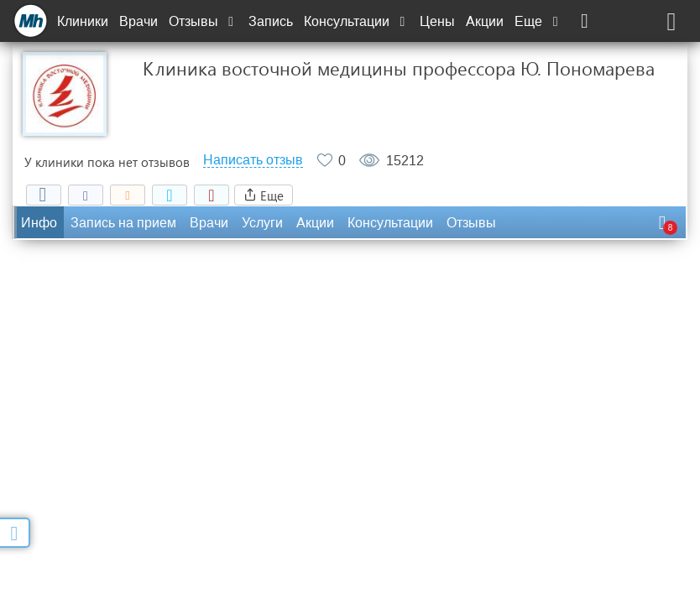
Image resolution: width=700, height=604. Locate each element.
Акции (485, 21)
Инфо (39, 223)
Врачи (138, 21)
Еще (538, 21)
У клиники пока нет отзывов (107, 162)
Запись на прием (123, 223)
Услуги (262, 223)
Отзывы (203, 21)
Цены (437, 21)
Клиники (83, 21)
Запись (271, 21)
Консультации (356, 21)
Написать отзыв (253, 160)
